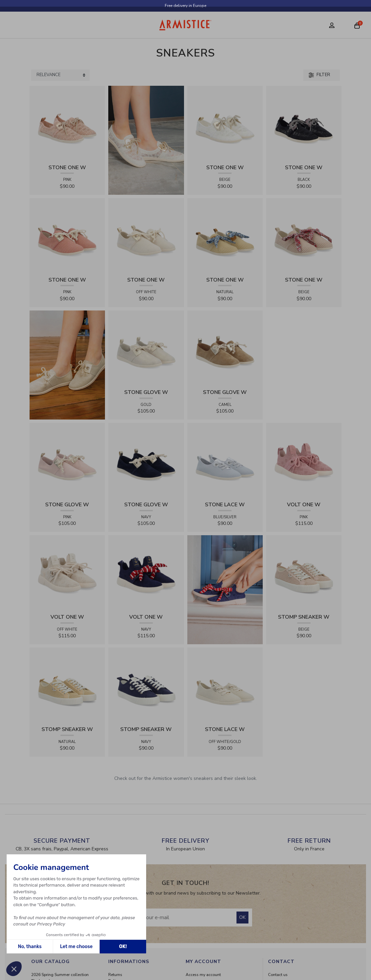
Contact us (278, 975)
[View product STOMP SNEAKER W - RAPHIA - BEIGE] (304, 573)
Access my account (203, 975)
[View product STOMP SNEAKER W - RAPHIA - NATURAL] (67, 685)
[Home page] (185, 25)
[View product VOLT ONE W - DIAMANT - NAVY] (146, 573)
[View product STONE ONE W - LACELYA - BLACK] (304, 123)
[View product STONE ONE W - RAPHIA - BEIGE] (304, 236)
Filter (319, 75)
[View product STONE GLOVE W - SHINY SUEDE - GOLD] (146, 348)
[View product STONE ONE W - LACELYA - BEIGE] (225, 123)
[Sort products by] (60, 75)
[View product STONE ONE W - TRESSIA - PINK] (67, 236)
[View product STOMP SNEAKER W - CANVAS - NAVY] (146, 685)
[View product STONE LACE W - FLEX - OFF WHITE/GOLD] (225, 685)
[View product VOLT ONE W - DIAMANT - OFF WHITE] (67, 573)
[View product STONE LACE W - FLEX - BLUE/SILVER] (225, 460)
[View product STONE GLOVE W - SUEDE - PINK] (67, 460)
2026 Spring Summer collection (60, 975)
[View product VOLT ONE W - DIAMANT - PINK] (304, 460)
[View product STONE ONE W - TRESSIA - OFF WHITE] (146, 236)
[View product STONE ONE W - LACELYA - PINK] (67, 123)
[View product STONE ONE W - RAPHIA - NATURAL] (225, 236)
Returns (115, 975)
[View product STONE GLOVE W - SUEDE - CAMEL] (225, 348)
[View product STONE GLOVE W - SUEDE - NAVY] (146, 460)
